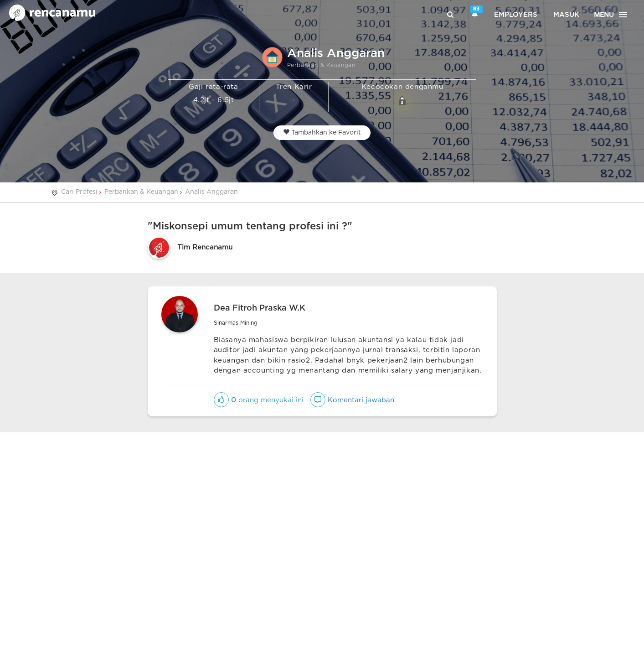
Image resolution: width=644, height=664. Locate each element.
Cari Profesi (79, 192)
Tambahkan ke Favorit (322, 132)
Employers (516, 15)
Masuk (566, 15)
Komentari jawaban (352, 400)
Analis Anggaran (211, 192)
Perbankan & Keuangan (141, 192)
